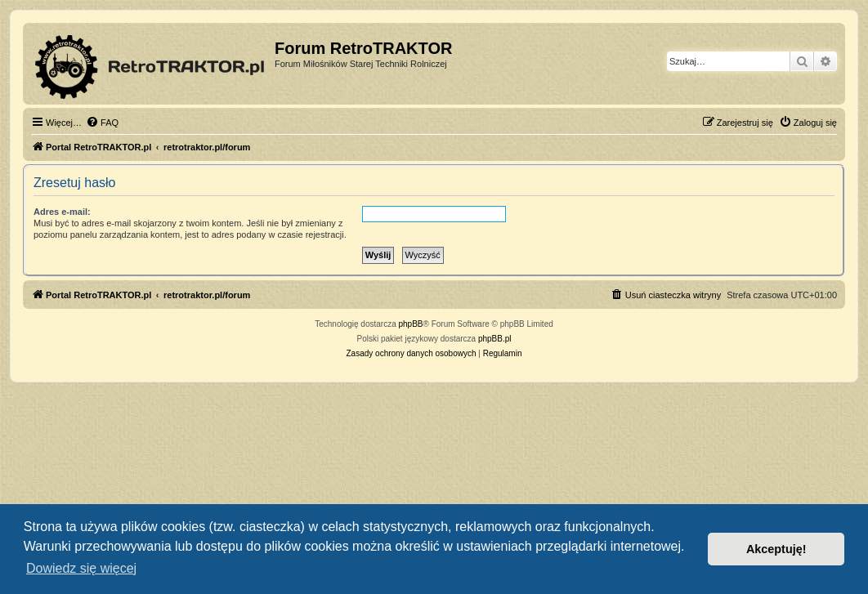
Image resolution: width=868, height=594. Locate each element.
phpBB (411, 324)
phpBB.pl (495, 339)
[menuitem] (102, 123)
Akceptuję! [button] (776, 549)
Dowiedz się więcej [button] (81, 568)
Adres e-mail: (62, 212)
